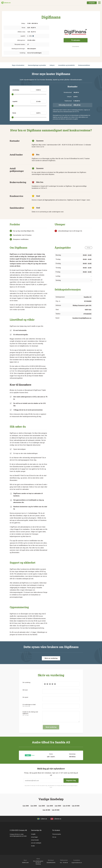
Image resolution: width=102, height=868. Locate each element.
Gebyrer (52, 65)
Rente (14, 113)
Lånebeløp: (16, 90)
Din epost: (25, 697)
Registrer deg (71, 780)
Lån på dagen (34, 837)
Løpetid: (15, 101)
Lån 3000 (42, 806)
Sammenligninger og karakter (37, 65)
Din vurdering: (27, 682)
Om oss (54, 837)
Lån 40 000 (46, 810)
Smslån (33, 846)
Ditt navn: (25, 690)
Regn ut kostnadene (18, 65)
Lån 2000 (34, 806)
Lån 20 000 (76, 806)
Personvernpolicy (57, 834)
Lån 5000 (58, 806)
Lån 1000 (26, 806)
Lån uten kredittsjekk (36, 843)
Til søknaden (76, 40)
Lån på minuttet (35, 840)
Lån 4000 (50, 806)
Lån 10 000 (66, 806)
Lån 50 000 (56, 810)
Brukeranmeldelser (84, 65)
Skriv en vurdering (51, 658)
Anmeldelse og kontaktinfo (66, 65)
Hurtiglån (33, 834)
